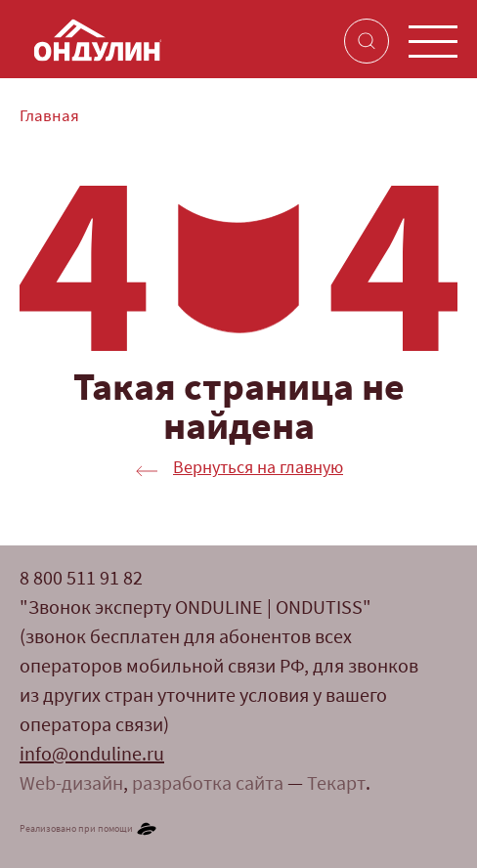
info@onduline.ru (92, 756)
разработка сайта (208, 785)
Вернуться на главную (258, 469)
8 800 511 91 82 (81, 580)
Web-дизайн (71, 785)
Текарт (336, 785)
